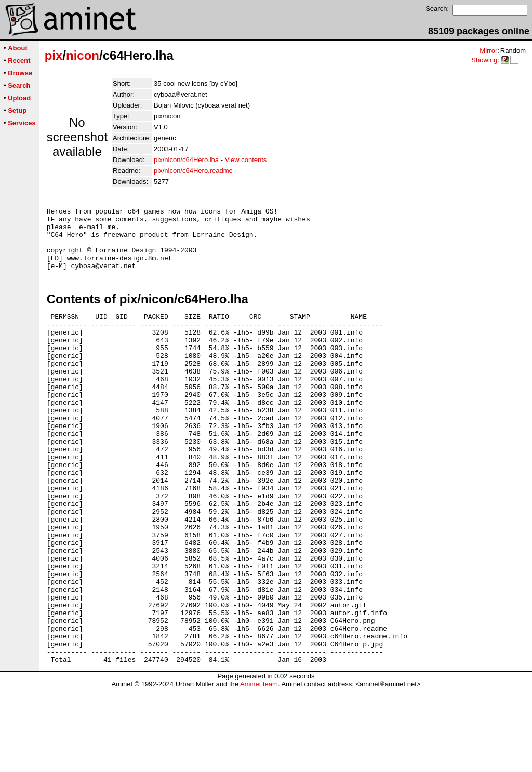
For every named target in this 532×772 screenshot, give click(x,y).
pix (54, 55)
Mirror (488, 51)
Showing (484, 60)
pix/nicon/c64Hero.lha (186, 160)
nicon (83, 55)
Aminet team (259, 768)
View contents (246, 160)
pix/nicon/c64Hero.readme (193, 171)
